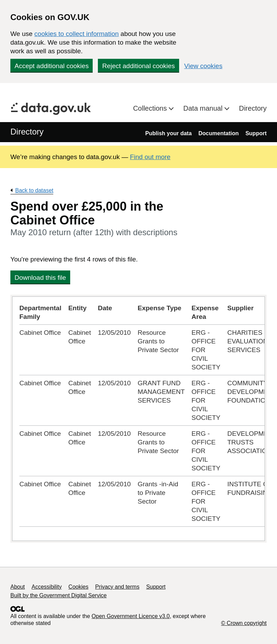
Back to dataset (34, 190)
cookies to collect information (76, 34)
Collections (151, 108)
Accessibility (47, 587)
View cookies (204, 66)
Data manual (204, 108)
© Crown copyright (244, 623)
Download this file (40, 278)
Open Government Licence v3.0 (131, 616)
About (18, 587)
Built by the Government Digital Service (58, 595)
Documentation (219, 133)
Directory (253, 108)
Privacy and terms (117, 587)
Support (256, 133)
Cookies (79, 587)
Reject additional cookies (138, 66)
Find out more (150, 157)
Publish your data (168, 133)
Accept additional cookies (52, 66)
